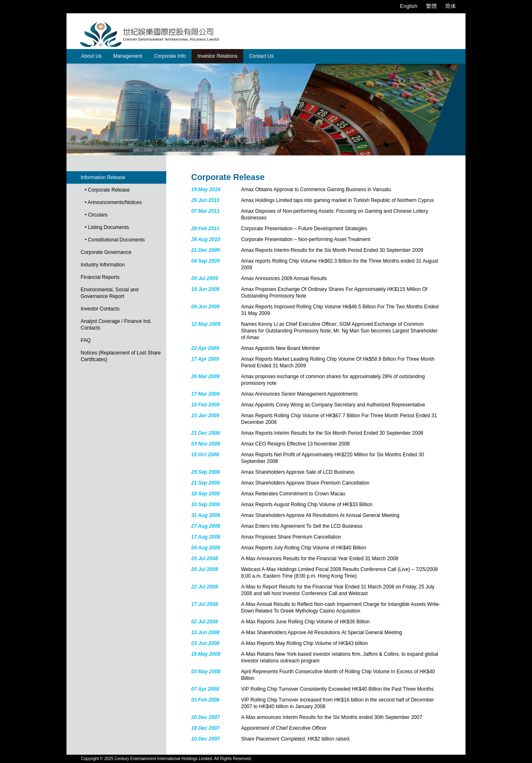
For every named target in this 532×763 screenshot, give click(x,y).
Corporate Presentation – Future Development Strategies (304, 229)
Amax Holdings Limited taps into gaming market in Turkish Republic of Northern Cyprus (337, 200)
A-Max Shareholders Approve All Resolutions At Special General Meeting (322, 633)
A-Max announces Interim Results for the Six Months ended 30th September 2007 (332, 717)
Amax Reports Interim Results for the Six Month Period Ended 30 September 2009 (332, 250)
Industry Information (103, 265)
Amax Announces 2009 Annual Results (284, 278)
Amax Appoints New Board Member (281, 348)
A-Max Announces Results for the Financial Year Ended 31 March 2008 (320, 559)
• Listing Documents (107, 227)
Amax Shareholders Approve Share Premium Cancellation (305, 483)
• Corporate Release (107, 190)
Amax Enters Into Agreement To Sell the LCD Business (302, 526)
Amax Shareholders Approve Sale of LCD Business (298, 472)
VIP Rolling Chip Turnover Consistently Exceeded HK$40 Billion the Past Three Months (337, 689)
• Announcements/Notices (113, 202)
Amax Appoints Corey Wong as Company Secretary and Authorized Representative (333, 405)
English (409, 6)
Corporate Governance (106, 252)
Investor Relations (217, 56)
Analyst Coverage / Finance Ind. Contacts (116, 325)
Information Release (103, 177)
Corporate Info (170, 56)
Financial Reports (100, 277)
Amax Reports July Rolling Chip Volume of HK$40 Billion (304, 548)
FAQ (86, 340)
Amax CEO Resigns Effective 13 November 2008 (295, 444)
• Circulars (96, 215)
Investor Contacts (100, 309)
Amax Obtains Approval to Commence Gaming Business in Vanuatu (316, 190)
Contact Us (261, 56)
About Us (91, 56)
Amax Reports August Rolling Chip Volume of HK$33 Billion (307, 505)
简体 (451, 6)
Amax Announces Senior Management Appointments (299, 394)
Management (128, 56)
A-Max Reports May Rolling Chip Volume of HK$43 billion (304, 643)
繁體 (431, 6)
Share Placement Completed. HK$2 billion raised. (296, 739)
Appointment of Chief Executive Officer (284, 728)
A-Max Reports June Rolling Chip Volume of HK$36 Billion (305, 622)
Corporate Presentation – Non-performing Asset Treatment (306, 239)
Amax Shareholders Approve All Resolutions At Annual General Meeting (320, 515)
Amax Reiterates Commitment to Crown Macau (293, 494)
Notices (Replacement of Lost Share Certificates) (121, 356)
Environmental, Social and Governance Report (110, 293)
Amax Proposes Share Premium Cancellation (291, 537)
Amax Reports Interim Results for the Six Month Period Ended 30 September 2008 (332, 433)
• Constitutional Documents (115, 240)
